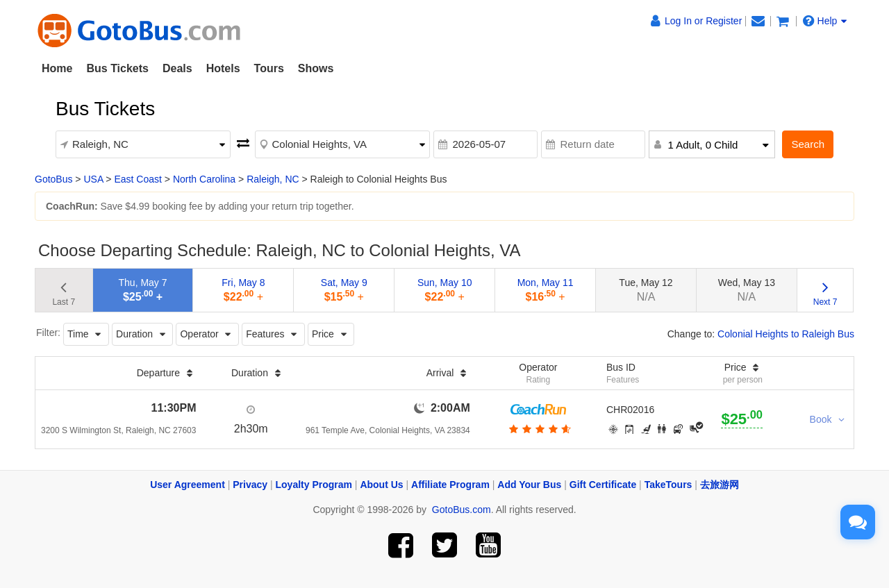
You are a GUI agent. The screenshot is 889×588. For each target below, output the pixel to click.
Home (57, 68)
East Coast (138, 179)
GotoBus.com (462, 510)
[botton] (539, 429)
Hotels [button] (223, 68)
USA (93, 179)
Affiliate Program (450, 485)
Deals (177, 68)
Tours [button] (269, 68)
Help (825, 21)
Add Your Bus (529, 485)
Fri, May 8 (243, 290)
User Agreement (188, 485)
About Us (381, 485)
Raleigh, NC (273, 179)
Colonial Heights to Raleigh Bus (786, 334)
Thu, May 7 (143, 290)
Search (808, 144)
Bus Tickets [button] (117, 68)
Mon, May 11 (546, 290)
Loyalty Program (314, 485)
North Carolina (204, 179)
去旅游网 (720, 485)
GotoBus (53, 179)
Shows (316, 68)
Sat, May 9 (344, 290)
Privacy (250, 485)
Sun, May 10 (445, 290)
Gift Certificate (603, 485)
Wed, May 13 (747, 290)
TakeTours (668, 485)
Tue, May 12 (646, 290)
